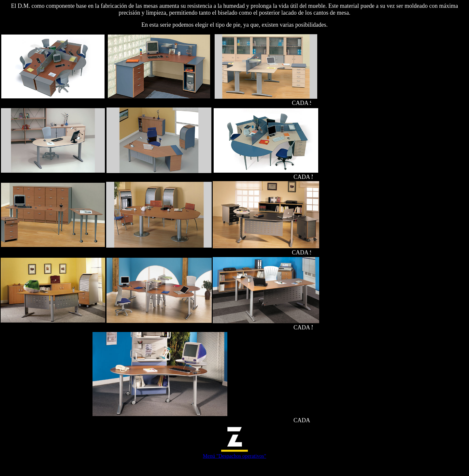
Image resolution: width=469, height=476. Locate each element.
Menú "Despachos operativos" (234, 456)
